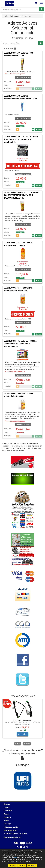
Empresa (7, 804)
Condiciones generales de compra (15, 834)
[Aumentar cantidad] (33, 89)
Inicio (6, 16)
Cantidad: (8, 89)
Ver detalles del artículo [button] (23, 78)
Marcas (6, 814)
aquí (16, 857)
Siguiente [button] (27, 744)
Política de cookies (10, 831)
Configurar (32, 865)
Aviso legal (7, 824)
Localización (8, 811)
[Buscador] (20, 9)
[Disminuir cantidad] (17, 89)
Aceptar (12, 865)
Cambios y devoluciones (12, 837)
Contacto (7, 807)
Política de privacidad (11, 827)
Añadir (38, 89)
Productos (7, 817)
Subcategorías (15, 16)
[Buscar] (41, 9)
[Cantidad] (25, 89)
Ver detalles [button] (22, 734)
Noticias (6, 821)
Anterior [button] (18, 744)
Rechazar (22, 865)
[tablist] (22, 722)
